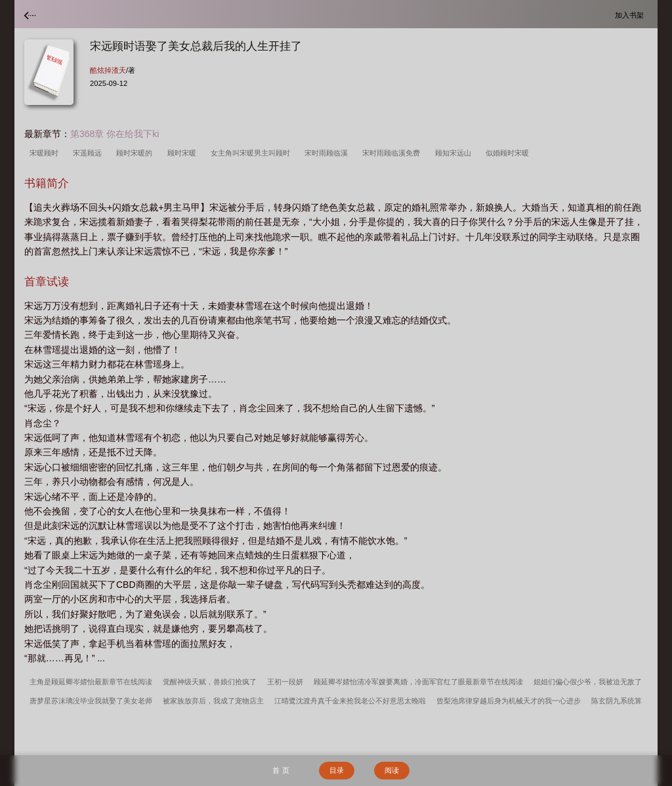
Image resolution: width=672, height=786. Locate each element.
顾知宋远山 (455, 153)
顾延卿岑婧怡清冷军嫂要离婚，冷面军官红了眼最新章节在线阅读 (418, 682)
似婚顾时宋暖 (509, 153)
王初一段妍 (285, 682)
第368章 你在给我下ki (115, 134)
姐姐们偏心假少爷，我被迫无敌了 (588, 682)
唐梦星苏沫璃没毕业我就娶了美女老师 (91, 701)
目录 (337, 770)
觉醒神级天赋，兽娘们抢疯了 (210, 682)
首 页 (281, 770)
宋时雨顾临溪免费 (393, 153)
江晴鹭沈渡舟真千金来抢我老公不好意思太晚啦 (350, 701)
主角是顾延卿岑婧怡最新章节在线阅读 (91, 682)
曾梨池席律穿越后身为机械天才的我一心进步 (509, 701)
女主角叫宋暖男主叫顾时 (252, 153)
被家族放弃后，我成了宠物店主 (213, 701)
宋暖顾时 (46, 153)
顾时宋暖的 (136, 153)
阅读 (392, 770)
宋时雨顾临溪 (328, 153)
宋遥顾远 (89, 153)
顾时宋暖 (184, 153)
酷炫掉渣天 (108, 70)
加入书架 (631, 15)
